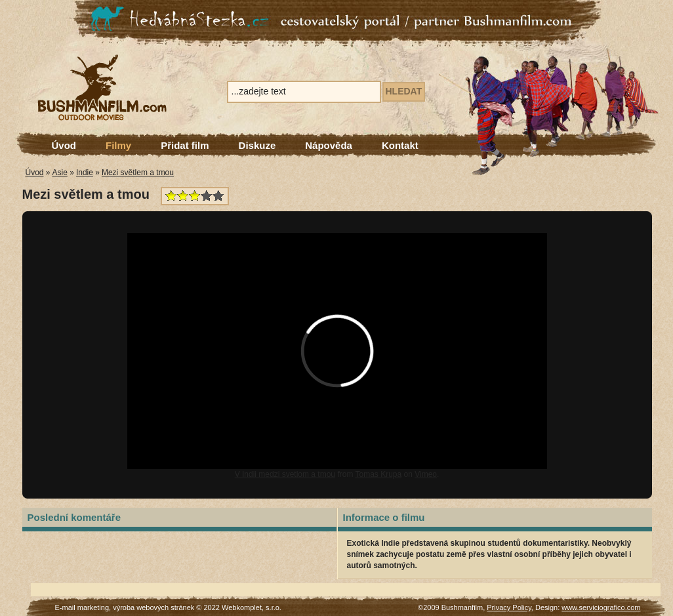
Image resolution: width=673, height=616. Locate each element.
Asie (60, 173)
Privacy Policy (509, 607)
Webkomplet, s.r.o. (252, 607)
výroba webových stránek (153, 607)
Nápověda (329, 145)
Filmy (118, 145)
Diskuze (257, 145)
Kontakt (400, 145)
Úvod (64, 145)
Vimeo (426, 474)
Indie (85, 173)
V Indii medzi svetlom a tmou (285, 474)
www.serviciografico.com (601, 607)
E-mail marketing (82, 607)
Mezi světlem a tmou (138, 173)
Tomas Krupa (379, 474)
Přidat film (185, 145)
